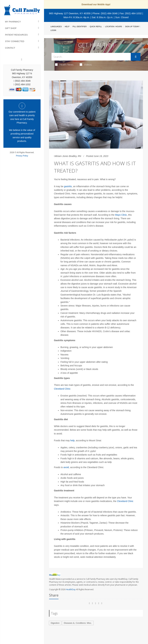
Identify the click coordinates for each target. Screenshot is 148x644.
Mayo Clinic (121, 215)
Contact (10, 48)
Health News (64, 64)
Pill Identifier (80, 27)
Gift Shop (11, 28)
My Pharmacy (13, 22)
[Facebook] (22, 60)
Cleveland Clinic (62, 389)
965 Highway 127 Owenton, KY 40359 (70, 13)
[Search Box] (91, 57)
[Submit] (136, 57)
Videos (86, 64)
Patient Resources (16, 35)
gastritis (68, 186)
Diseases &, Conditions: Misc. (78, 623)
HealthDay (71, 589)
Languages (56, 27)
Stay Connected (15, 41)
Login (53, 30)
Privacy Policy (22, 156)
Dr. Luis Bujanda (101, 295)
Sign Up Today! (132, 27)
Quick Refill (96, 27)
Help (67, 27)
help (72, 440)
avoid (66, 467)
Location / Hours (113, 27)
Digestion (55, 623)
